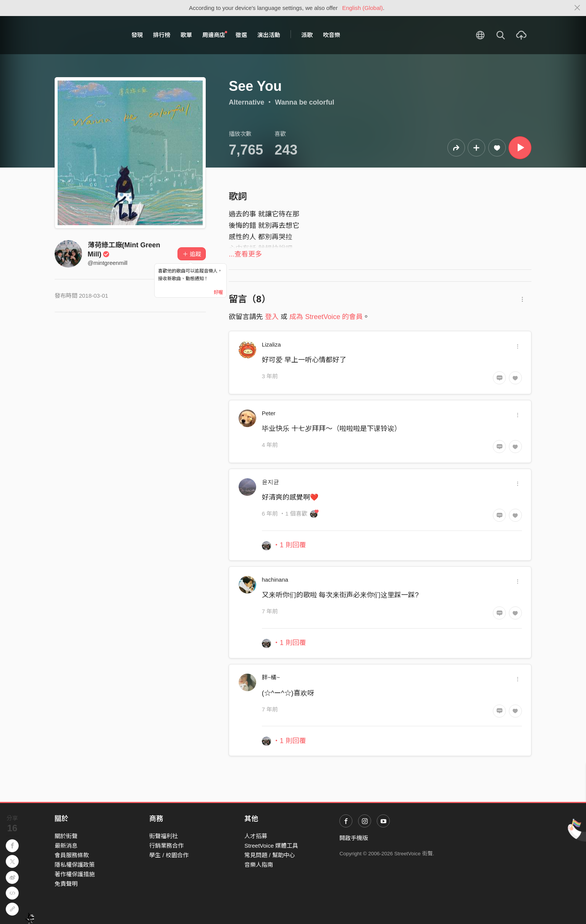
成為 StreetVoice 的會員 (326, 317)
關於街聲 (66, 836)
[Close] (577, 8)
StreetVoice (86, 35)
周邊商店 (215, 35)
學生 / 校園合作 (169, 855)
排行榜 (162, 35)
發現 (137, 35)
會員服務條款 (72, 855)
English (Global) (362, 8)
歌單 (186, 35)
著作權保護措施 (75, 874)
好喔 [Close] (218, 292)
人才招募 (256, 836)
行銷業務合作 (166, 846)
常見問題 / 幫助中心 (270, 855)
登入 (272, 317)
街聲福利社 (164, 836)
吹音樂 (332, 35)
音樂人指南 (259, 865)
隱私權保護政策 (75, 865)
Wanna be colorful (304, 102)
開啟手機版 (354, 838)
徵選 (241, 35)
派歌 (307, 35)
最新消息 (66, 846)
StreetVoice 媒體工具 (271, 846)
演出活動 (269, 35)
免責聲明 (66, 884)
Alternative (246, 102)
